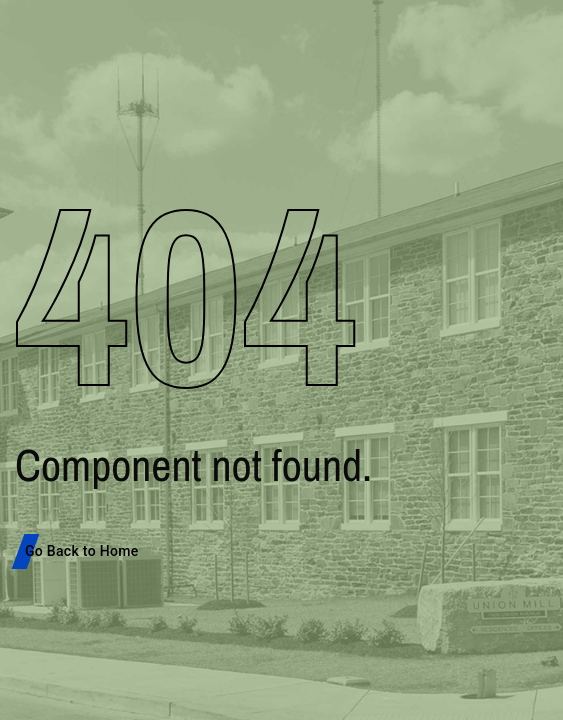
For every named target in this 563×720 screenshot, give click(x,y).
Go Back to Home (81, 551)
